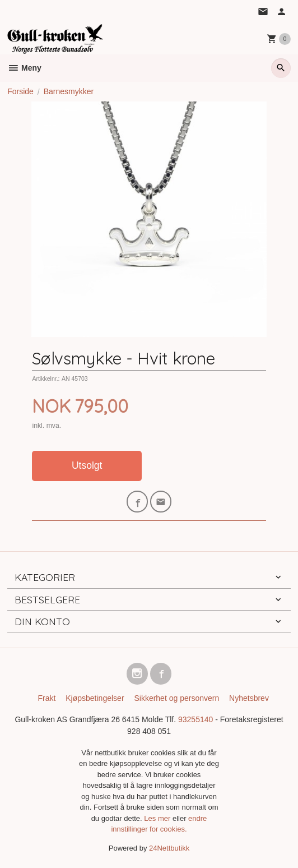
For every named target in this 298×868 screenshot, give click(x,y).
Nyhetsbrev (249, 698)
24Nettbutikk (169, 848)
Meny (24, 68)
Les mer (158, 818)
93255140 (195, 719)
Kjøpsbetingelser (95, 698)
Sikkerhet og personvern (176, 698)
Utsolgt (87, 465)
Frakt (46, 698)
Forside (20, 91)
